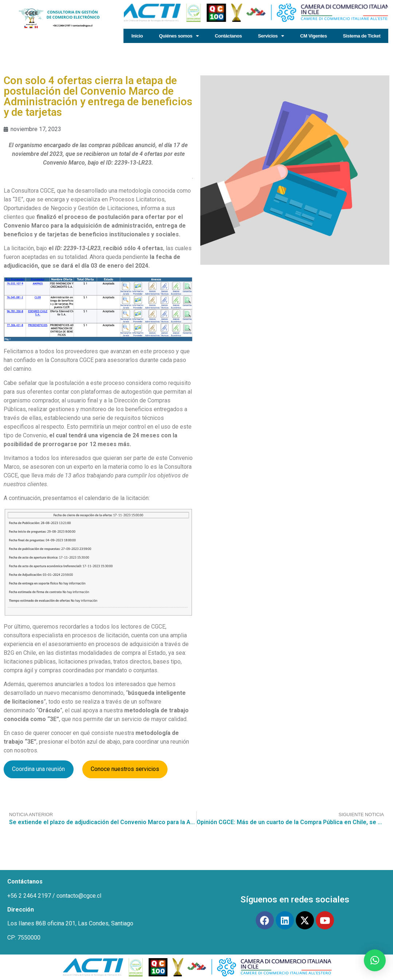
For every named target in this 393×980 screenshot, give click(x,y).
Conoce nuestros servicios (125, 769)
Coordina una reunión (38, 769)
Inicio (137, 36)
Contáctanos (228, 36)
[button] (375, 960)
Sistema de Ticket (362, 36)
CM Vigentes (313, 36)
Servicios (271, 36)
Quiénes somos (179, 36)
